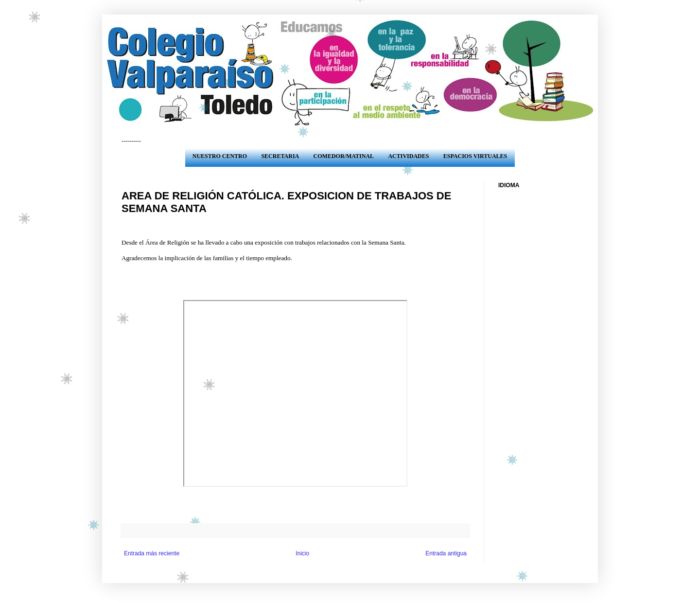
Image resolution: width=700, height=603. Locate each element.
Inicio (302, 553)
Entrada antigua (446, 553)
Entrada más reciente (152, 553)
